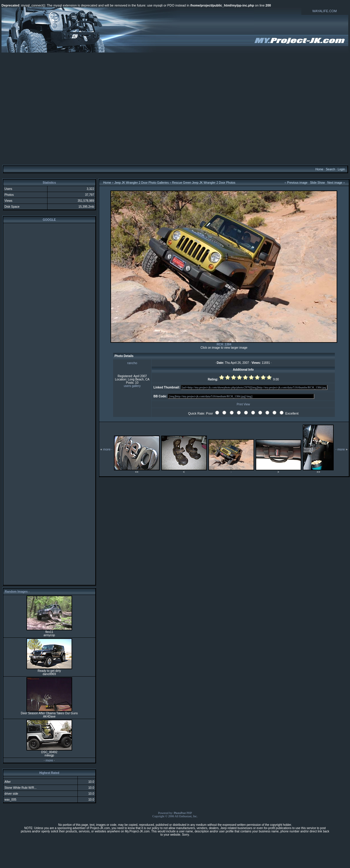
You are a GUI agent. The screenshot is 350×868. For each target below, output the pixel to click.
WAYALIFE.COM (324, 11)
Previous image (297, 183)
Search (330, 169)
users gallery (132, 386)
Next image (335, 183)
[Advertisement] (174, 108)
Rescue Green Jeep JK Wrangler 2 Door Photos (204, 183)
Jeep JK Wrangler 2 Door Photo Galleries (141, 183)
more (49, 760)
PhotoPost (180, 813)
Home (319, 169)
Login (341, 169)
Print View (243, 404)
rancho (132, 363)
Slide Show (317, 183)
